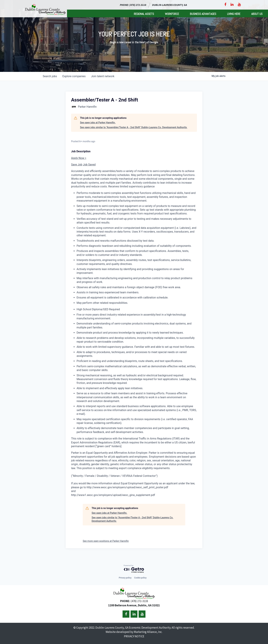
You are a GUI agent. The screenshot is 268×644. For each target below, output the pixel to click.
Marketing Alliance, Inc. (148, 632)
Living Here (234, 14)
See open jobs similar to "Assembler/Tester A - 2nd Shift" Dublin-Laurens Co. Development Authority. (134, 127)
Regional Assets (144, 14)
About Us (257, 14)
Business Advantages (203, 14)
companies (74, 76)
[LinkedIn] (232, 4)
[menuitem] (144, 13)
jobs (50, 76)
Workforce (172, 14)
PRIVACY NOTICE (134, 636)
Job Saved (89, 165)
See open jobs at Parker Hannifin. (98, 123)
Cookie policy (140, 578)
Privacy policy (125, 578)
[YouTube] (239, 4)
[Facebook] (225, 4)
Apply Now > (79, 158)
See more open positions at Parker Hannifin (106, 541)
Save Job (77, 165)
